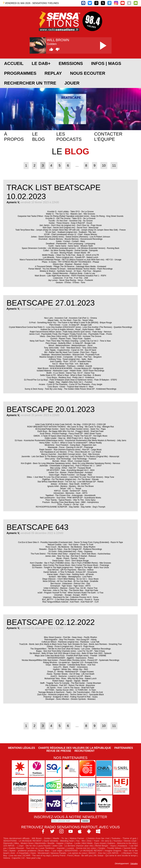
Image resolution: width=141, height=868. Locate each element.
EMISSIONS (71, 63)
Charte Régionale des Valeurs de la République (75, 748)
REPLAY (53, 73)
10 (104, 165)
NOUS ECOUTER (88, 73)
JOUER (72, 83)
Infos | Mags (106, 63)
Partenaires (124, 748)
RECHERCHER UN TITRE (30, 83)
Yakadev (134, 864)
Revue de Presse (59, 751)
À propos (14, 137)
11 (114, 165)
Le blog (38, 137)
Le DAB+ (41, 63)
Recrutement (85, 751)
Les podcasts (69, 137)
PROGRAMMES (20, 73)
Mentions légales (21, 748)
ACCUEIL (14, 63)
